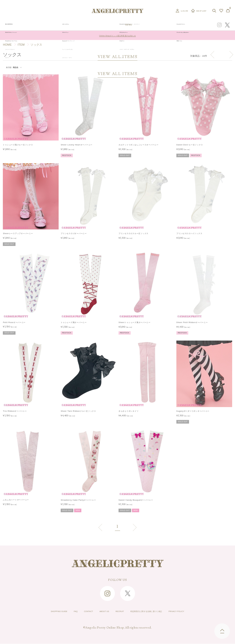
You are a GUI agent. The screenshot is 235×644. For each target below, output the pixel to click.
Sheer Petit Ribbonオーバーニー (192, 322)
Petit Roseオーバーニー (14, 322)
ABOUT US (95, 612)
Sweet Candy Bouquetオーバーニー (136, 500)
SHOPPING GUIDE (31, 612)
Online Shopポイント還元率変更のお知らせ (117, 35)
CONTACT (73, 612)
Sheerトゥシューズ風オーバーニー (135, 322)
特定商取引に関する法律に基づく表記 (158, 612)
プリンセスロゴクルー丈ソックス (134, 233)
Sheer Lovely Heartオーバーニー (77, 145)
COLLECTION (140, 25)
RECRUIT (117, 612)
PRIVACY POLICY (205, 612)
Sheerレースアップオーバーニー (18, 233)
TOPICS (156, 25)
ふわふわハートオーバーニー (16, 500)
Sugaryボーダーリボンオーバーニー (193, 411)
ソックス (36, 45)
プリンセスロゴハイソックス (189, 233)
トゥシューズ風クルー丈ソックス (18, 145)
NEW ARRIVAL (120, 25)
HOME (7, 45)
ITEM (21, 45)
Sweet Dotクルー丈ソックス (190, 145)
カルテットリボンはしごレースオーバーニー (139, 145)
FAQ (55, 612)
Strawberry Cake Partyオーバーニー (78, 500)
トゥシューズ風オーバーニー (74, 322)
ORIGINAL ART (99, 25)
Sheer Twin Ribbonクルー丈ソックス (78, 411)
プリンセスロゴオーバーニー (74, 233)
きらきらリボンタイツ (128, 411)
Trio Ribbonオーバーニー (15, 411)
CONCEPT (181, 25)
